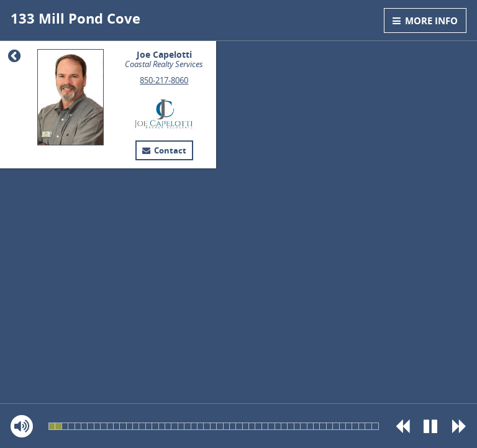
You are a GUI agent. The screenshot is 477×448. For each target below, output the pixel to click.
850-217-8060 (164, 80)
